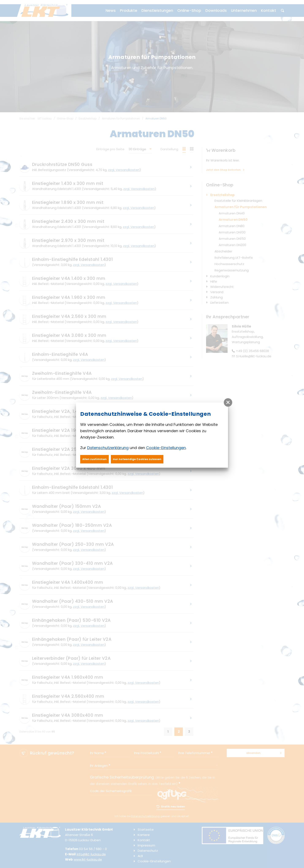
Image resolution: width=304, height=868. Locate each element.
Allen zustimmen (94, 459)
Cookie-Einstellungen (166, 448)
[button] (228, 402)
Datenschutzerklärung (108, 448)
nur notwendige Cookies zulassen (137, 459)
